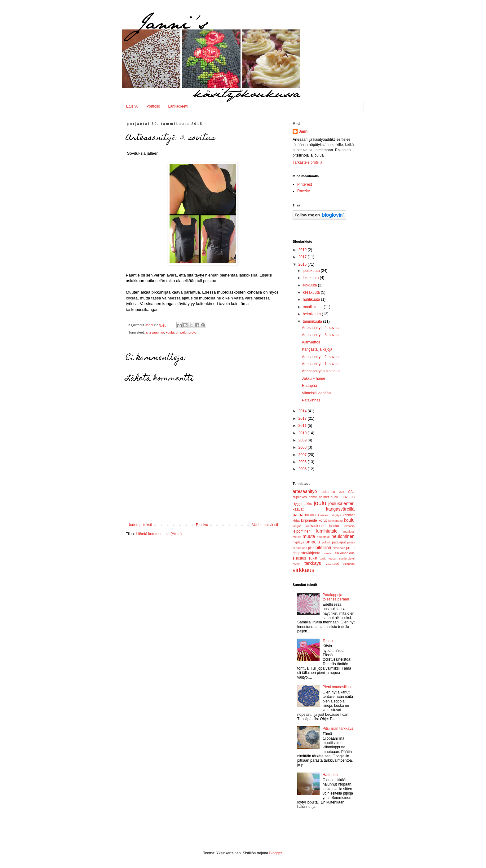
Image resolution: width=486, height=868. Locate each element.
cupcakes (300, 497)
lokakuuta (311, 278)
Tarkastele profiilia (307, 162)
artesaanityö (155, 332)
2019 (303, 250)
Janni (304, 131)
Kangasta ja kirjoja (317, 349)
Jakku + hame (314, 379)
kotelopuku (335, 521)
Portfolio (153, 106)
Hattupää (309, 386)
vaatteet (332, 564)
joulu (320, 503)
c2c (342, 492)
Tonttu (328, 641)
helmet (324, 497)
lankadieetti (315, 526)
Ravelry (304, 191)
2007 (303, 455)
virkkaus (303, 570)
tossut (333, 558)
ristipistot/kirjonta (306, 553)
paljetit (326, 542)
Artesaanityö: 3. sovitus (321, 335)
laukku (334, 526)
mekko (297, 537)
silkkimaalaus (345, 553)
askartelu (328, 492)
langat (297, 526)
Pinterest (305, 184)
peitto (351, 542)
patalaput (339, 542)
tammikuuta (313, 321)
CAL (351, 492)
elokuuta (310, 285)
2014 (303, 411)
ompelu (181, 332)
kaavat (298, 509)
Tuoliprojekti (347, 558)
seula (327, 553)
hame (313, 497)
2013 (303, 418)
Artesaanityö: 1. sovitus (321, 364)
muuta (309, 536)
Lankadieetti (178, 106)
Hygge (297, 504)
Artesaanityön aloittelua (321, 371)
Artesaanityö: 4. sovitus (321, 328)
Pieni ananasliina (337, 687)
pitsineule (339, 548)
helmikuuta (312, 314)
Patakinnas (311, 400)
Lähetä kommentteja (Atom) (159, 534)
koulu (170, 332)
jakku (308, 504)
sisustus (299, 558)
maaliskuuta (313, 307)
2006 (303, 462)
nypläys (298, 542)
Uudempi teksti (140, 525)
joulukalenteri (341, 503)
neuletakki (323, 537)
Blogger (276, 853)
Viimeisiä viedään (316, 393)
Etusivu (132, 106)
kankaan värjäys (329, 515)
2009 (303, 440)
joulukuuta (312, 271)
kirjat (296, 520)
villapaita (349, 564)
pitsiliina (323, 547)
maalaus (349, 531)
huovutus (347, 497)
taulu (323, 558)
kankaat (349, 515)
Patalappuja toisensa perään (336, 597)
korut (323, 520)
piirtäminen (300, 548)
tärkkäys (313, 563)
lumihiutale (327, 531)
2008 (303, 447)
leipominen (302, 531)
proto (192, 332)
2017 (303, 257)
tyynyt (296, 564)
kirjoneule (309, 520)
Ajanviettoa (311, 342)
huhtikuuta (312, 299)
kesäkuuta (312, 292)
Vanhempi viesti (265, 525)
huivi (334, 497)
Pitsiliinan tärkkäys (338, 728)
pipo (311, 548)
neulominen (343, 536)
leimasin (349, 526)
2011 (303, 426)
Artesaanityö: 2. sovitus (321, 357)
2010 (303, 433)
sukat (313, 558)
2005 (303, 469)
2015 (303, 264)
